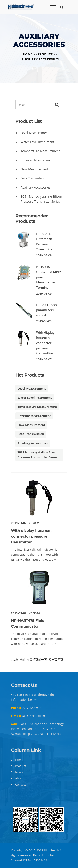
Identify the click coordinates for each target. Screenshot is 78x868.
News (19, 772)
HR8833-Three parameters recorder (47, 310)
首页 (35, 659)
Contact (20, 784)
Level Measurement (35, 133)
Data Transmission (34, 178)
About (19, 778)
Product (45, 54)
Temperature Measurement (40, 151)
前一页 (43, 659)
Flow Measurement (34, 169)
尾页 (60, 659)
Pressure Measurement (37, 160)
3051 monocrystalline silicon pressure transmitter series (41, 199)
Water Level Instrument (37, 142)
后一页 (53, 659)
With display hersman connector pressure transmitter (45, 343)
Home (28, 54)
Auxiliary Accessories (40, 59)
